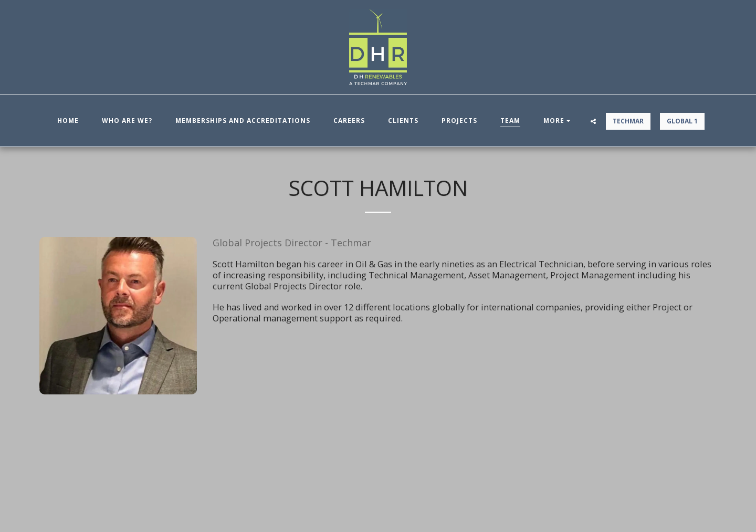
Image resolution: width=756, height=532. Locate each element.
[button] (593, 121)
